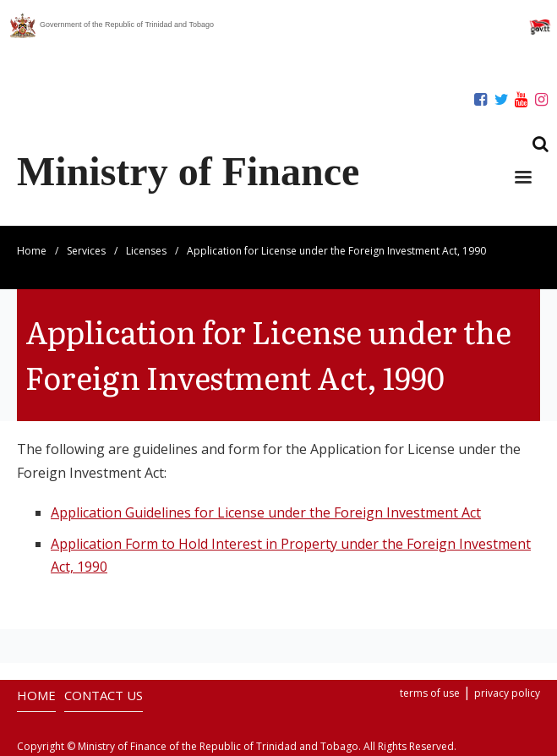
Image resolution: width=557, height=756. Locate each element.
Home (32, 251)
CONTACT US (104, 695)
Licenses (146, 251)
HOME (36, 695)
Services (86, 251)
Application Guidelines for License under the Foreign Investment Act (266, 512)
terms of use (430, 693)
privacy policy (507, 693)
